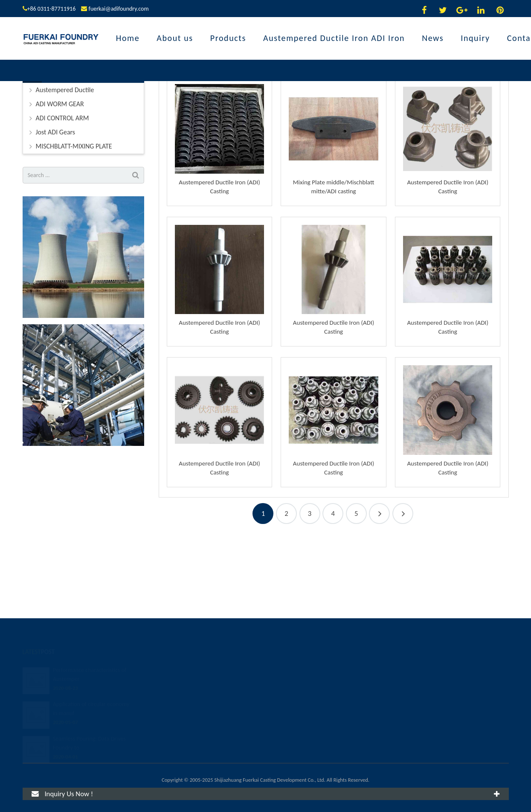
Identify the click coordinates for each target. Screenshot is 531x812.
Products (265, 103)
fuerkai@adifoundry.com (119, 9)
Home (251, 120)
